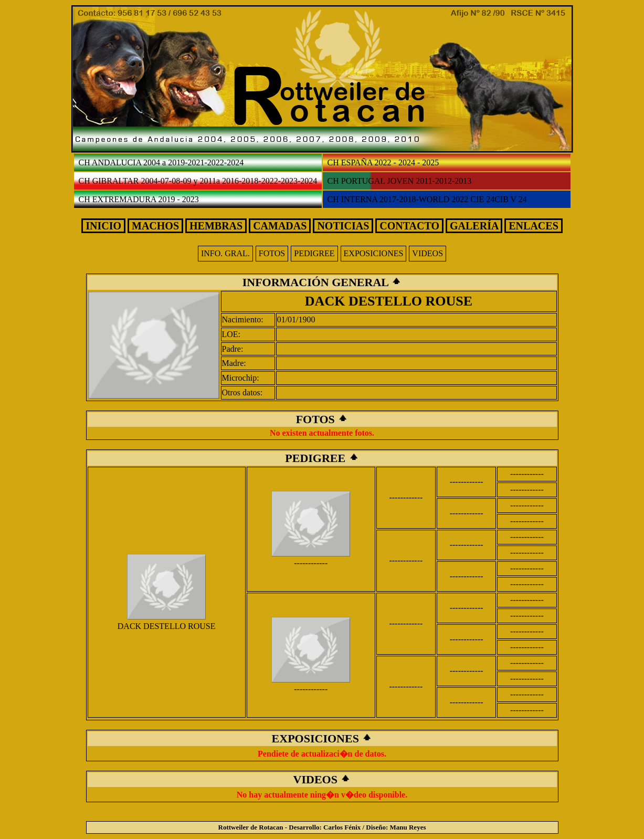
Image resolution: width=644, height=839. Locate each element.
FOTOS (272, 253)
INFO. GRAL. (225, 253)
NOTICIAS (343, 226)
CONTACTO (409, 226)
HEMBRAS (216, 226)
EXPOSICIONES (374, 253)
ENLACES (533, 226)
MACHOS (155, 226)
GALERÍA (474, 226)
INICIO (103, 226)
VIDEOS (427, 253)
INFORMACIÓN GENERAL (317, 282)
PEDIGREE (314, 253)
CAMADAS (280, 226)
